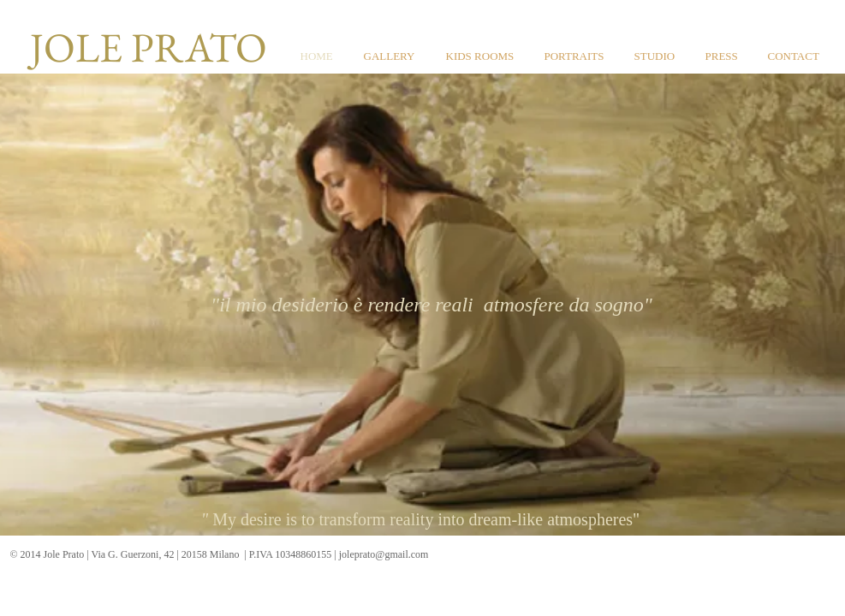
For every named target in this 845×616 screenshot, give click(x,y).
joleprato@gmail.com (384, 554)
